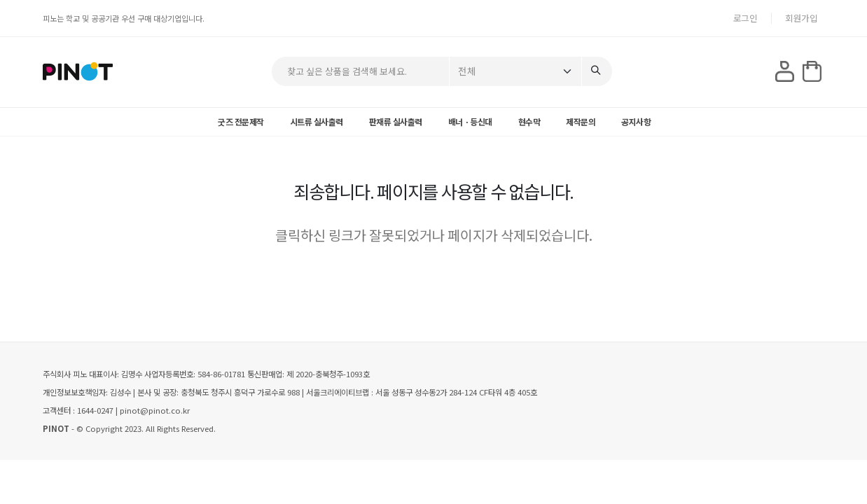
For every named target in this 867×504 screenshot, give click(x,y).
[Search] (597, 72)
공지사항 (636, 121)
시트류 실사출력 (317, 121)
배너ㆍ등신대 (470, 121)
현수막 (529, 121)
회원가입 (801, 18)
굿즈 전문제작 (241, 121)
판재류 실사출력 (396, 121)
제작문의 (581, 121)
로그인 (745, 18)
